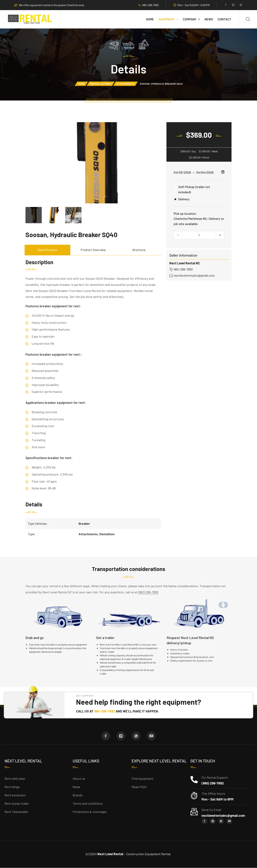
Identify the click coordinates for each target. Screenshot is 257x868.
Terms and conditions (88, 803)
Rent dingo (12, 787)
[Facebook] (226, 5)
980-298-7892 (151, 5)
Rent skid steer (15, 778)
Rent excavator (15, 795)
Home (150, 19)
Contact (224, 19)
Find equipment (143, 778)
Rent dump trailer (17, 803)
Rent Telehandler (16, 812)
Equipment (167, 19)
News (76, 787)
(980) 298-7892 (148, 592)
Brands (78, 795)
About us (79, 778)
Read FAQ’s (139, 787)
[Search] (248, 19)
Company (190, 19)
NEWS (209, 19)
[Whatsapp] (241, 5)
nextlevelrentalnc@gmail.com (192, 275)
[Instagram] (233, 5)
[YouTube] (151, 736)
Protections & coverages (90, 812)
